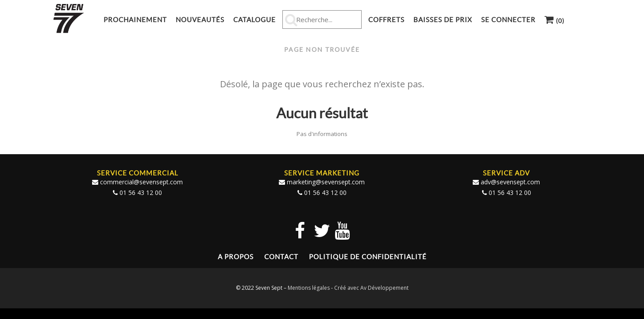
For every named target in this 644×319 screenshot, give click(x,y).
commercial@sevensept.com (141, 181)
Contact (281, 256)
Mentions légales (309, 287)
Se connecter (508, 20)
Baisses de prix (443, 20)
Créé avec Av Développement (371, 287)
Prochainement (135, 20)
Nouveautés (200, 20)
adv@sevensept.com (510, 181)
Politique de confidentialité (368, 256)
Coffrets (386, 20)
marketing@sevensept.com (326, 181)
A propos (236, 256)
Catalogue (255, 20)
